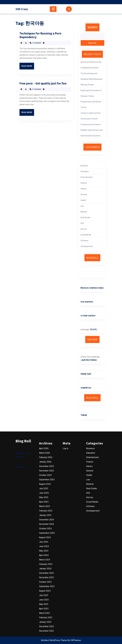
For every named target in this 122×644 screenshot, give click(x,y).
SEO (82, 223)
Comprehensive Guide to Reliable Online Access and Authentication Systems (92, 130)
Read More (42, 35)
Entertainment (87, 177)
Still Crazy (22, 9)
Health (83, 200)
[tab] (53, 9)
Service (84, 229)
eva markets (87, 302)
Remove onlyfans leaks (92, 288)
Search (92, 27)
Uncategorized (87, 246)
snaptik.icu (86, 388)
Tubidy (84, 415)
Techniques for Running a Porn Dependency (44, 29)
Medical (84, 212)
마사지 (93, 329)
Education (85, 171)
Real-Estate (85, 218)
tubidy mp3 (86, 374)
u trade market (88, 316)
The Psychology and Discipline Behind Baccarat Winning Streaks (91, 79)
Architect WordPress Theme (54, 640)
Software (84, 241)
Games (83, 189)
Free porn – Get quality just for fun (45, 77)
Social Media (86, 235)
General (84, 194)
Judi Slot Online (89, 360)
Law (82, 206)
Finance (84, 183)
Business (84, 166)
